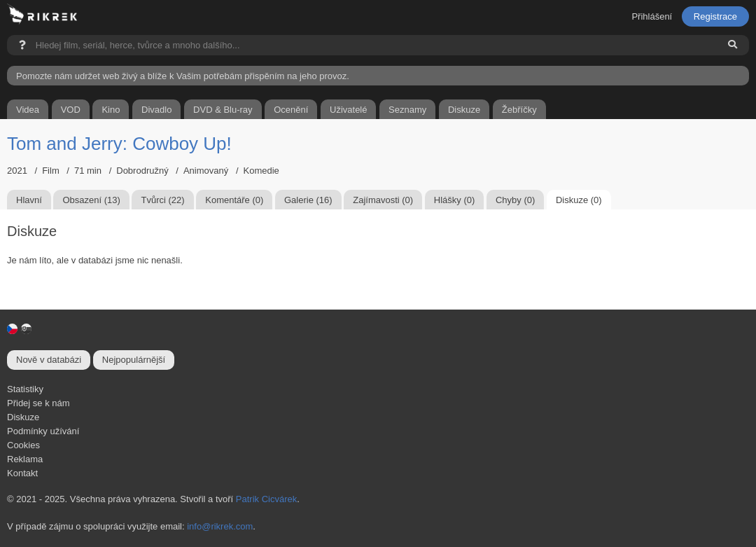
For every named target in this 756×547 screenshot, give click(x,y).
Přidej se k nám (38, 403)
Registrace (715, 16)
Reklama (25, 459)
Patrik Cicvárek (266, 499)
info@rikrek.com (220, 526)
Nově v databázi (49, 360)
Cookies (23, 445)
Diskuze (23, 417)
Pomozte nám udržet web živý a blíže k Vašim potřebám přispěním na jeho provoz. (183, 76)
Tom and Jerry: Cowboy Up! (119, 144)
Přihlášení (652, 16)
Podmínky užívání (43, 431)
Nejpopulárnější (134, 360)
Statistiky (25, 389)
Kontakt (22, 473)
